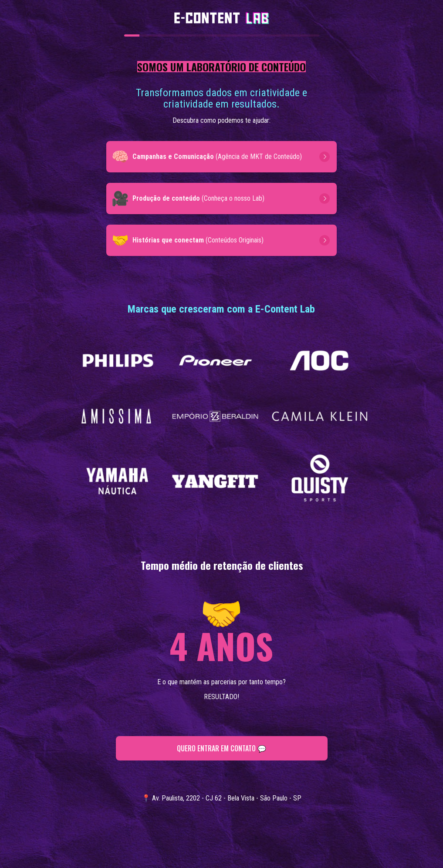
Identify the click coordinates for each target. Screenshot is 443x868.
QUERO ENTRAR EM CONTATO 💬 (221, 748)
